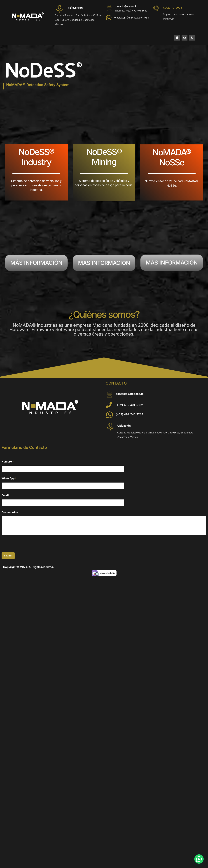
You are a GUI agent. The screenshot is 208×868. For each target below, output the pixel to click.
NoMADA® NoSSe (172, 157)
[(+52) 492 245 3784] (110, 415)
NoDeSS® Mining (104, 157)
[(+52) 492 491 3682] (109, 405)
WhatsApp (9, 478)
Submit (8, 556)
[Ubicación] (110, 427)
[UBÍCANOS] (59, 9)
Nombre (8, 461)
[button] (199, 859)
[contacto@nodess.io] (110, 8)
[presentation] (25, 550)
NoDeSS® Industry (36, 157)
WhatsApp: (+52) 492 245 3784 (132, 18)
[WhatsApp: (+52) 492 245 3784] (109, 18)
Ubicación (124, 426)
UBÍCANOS (75, 8)
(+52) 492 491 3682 (129, 405)
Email (6, 495)
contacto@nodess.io (126, 6)
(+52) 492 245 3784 (130, 414)
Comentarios (10, 512)
